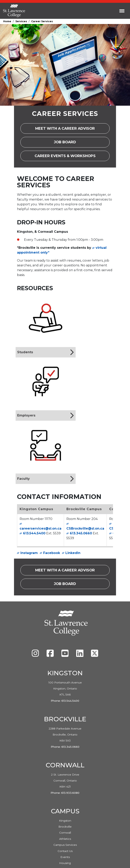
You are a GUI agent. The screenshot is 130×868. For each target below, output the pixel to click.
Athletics (65, 839)
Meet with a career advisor (72, 130)
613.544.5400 (34, 533)
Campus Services (65, 845)
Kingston (65, 821)
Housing (65, 863)
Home (7, 21)
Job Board (69, 143)
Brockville (65, 827)
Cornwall (65, 833)
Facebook (52, 553)
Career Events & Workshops (72, 157)
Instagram (29, 553)
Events (65, 857)
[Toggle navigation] (122, 11)
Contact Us (65, 851)
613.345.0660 (81, 533)
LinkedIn (73, 553)
